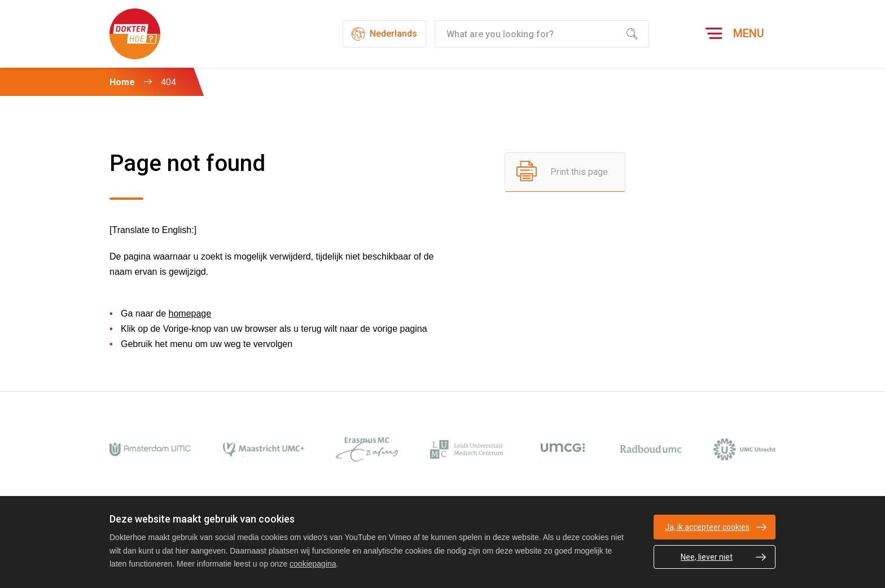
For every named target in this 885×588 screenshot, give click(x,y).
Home (122, 82)
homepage (190, 313)
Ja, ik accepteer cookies (707, 527)
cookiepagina (313, 564)
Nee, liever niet (707, 557)
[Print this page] (565, 172)
